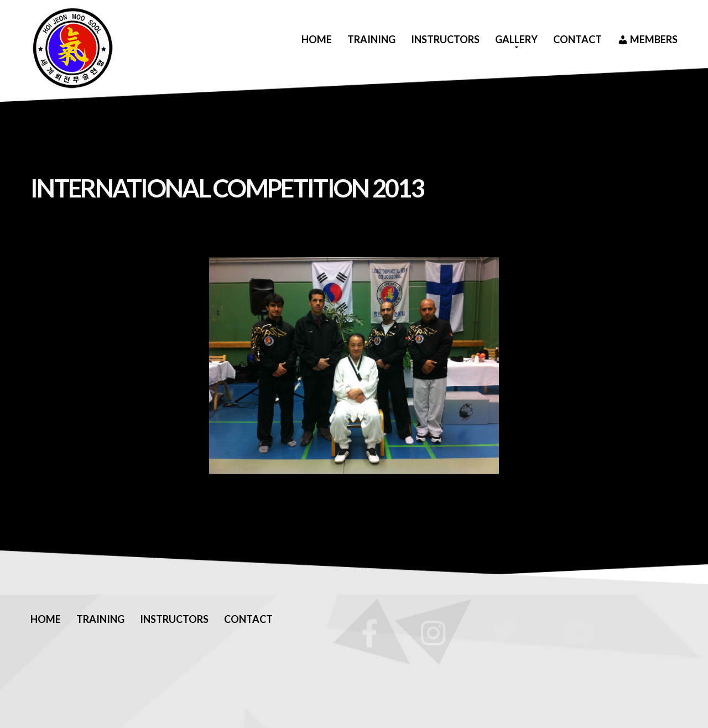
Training (371, 39)
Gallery (516, 39)
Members (647, 40)
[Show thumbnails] (354, 493)
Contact (577, 39)
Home (317, 39)
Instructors (445, 39)
